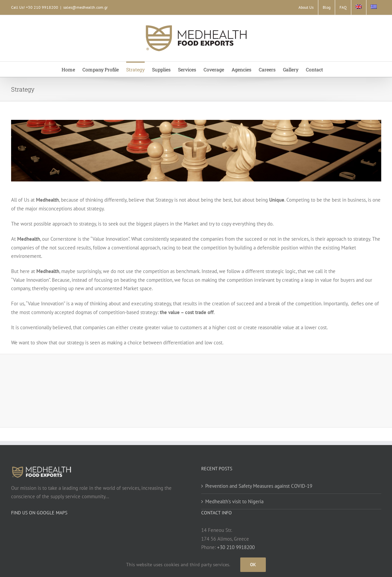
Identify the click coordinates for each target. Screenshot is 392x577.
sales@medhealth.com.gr (85, 7)
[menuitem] (359, 7)
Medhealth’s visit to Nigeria (234, 501)
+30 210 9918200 (236, 547)
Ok (253, 565)
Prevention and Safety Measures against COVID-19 (259, 486)
